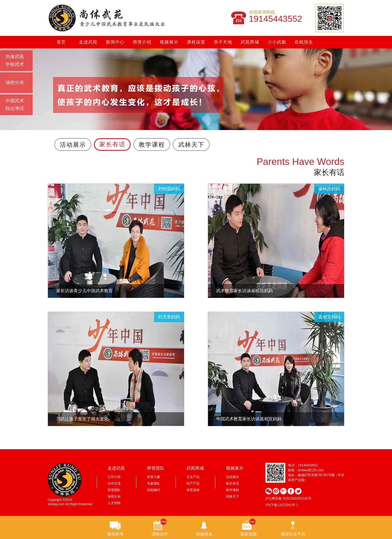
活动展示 (73, 145)
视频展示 (169, 42)
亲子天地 (223, 42)
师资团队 (156, 468)
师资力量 (154, 477)
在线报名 (304, 42)
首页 (61, 42)
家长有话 (112, 144)
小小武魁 (277, 42)
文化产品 (193, 477)
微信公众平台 (293, 534)
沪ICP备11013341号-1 (282, 505)
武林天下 (191, 145)
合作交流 (114, 483)
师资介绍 (142, 42)
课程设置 (196, 42)
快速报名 (204, 534)
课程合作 (160, 534)
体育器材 (193, 490)
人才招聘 (114, 503)
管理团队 (114, 490)
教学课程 (152, 145)
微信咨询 (115, 534)
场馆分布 (114, 497)
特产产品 (193, 483)
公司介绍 (114, 477)
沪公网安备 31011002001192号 (288, 498)
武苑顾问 (154, 490)
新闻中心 (115, 42)
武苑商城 (250, 42)
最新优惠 (249, 534)
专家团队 (154, 483)
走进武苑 (88, 42)
